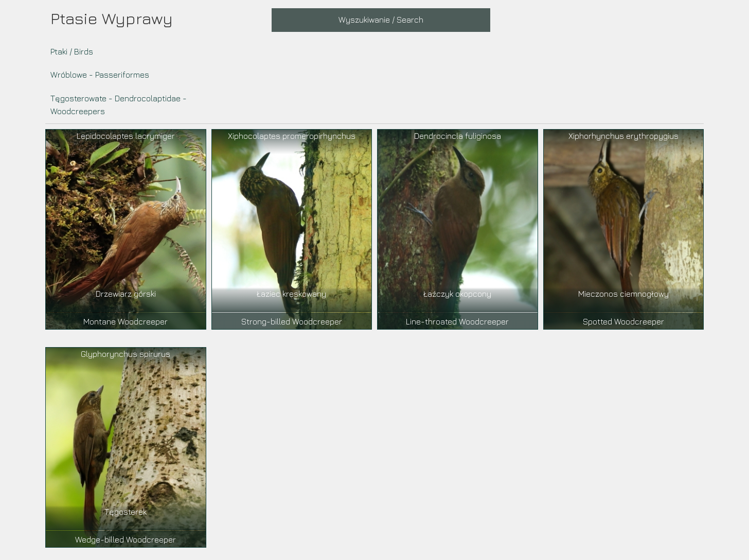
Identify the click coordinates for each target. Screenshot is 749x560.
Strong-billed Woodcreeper (292, 321)
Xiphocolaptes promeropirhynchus (292, 136)
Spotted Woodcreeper (623, 321)
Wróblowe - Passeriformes (100, 75)
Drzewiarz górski (126, 294)
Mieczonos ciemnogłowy (623, 294)
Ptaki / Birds (72, 51)
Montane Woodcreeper (126, 321)
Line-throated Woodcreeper (457, 321)
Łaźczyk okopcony (457, 294)
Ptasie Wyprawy (112, 18)
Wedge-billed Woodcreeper (126, 539)
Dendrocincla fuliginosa (458, 136)
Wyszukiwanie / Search (381, 20)
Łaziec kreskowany (291, 294)
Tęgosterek (126, 512)
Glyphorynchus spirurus (126, 354)
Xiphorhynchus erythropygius (623, 136)
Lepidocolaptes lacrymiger (126, 136)
